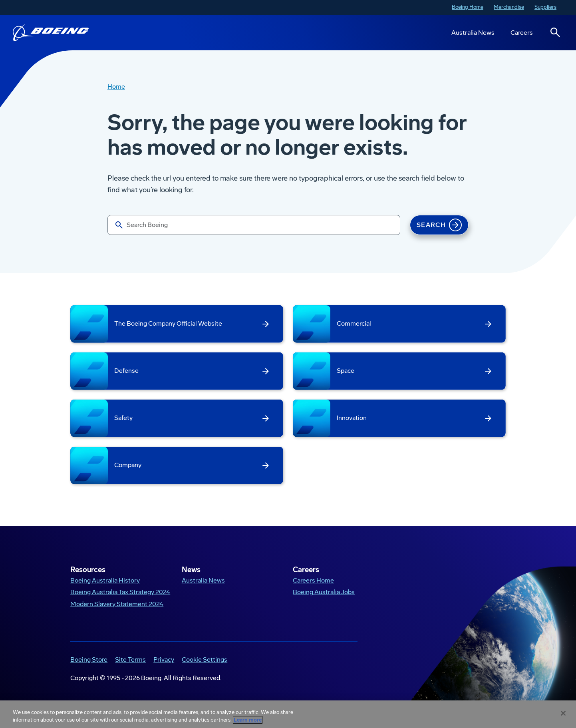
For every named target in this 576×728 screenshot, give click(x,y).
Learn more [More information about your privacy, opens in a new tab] (248, 720)
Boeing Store (89, 659)
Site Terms (130, 659)
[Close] (563, 713)
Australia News (473, 33)
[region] (288, 714)
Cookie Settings (205, 659)
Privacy (164, 659)
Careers (522, 33)
